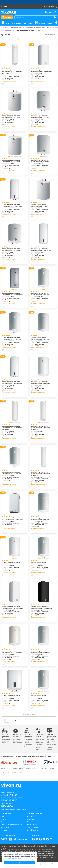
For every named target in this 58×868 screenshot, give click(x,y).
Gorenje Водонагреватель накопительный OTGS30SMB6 (12, 697)
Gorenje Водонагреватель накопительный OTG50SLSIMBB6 (42, 608)
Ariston (3, 769)
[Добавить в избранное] (3, 84)
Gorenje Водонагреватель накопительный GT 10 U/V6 (12, 161)
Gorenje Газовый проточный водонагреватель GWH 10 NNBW (13, 519)
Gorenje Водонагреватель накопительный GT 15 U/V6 (40, 206)
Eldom (30, 769)
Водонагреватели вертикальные (30, 28)
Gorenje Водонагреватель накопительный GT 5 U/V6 (12, 117)
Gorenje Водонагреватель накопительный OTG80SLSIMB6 (41, 71)
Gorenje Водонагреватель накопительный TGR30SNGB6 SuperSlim (41, 428)
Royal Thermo (13, 773)
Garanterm (47, 769)
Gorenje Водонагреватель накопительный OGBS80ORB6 (12, 383)
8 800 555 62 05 (10, 800)
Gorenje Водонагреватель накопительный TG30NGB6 (40, 294)
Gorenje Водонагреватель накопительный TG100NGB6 (40, 652)
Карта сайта (5, 827)
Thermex (30, 773)
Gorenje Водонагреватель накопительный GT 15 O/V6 (12, 250)
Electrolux (38, 769)
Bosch (16, 769)
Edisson (23, 769)
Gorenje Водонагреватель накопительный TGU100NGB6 (12, 652)
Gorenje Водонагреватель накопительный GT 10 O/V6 (40, 161)
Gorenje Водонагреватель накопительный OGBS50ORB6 (12, 206)
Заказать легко (32, 825)
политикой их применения (12, 858)
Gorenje (3, 773)
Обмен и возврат (33, 822)
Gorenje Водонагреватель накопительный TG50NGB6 (40, 339)
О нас (3, 816)
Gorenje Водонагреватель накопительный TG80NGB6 (40, 519)
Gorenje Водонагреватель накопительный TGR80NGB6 (40, 564)
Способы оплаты (33, 830)
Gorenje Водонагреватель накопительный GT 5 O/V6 (40, 117)
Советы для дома (33, 827)
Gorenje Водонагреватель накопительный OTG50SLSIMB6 (13, 608)
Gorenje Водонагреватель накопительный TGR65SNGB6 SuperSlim (41, 474)
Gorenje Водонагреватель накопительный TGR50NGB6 (12, 473)
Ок (19, 863)
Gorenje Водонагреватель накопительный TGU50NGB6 (40, 383)
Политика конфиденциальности (12, 825)
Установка (30, 819)
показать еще (29, 715)
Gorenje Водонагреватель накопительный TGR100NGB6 (41, 697)
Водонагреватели (13, 28)
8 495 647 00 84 (10, 795)
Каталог (3, 28)
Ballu (10, 769)
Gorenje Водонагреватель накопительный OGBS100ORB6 (41, 250)
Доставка (30, 816)
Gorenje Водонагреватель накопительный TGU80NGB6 (12, 564)
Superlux (22, 773)
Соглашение (5, 822)
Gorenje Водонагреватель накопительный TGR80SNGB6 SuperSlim (12, 72)
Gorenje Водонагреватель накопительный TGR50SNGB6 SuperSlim (12, 428)
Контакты (4, 830)
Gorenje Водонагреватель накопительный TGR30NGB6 (12, 339)
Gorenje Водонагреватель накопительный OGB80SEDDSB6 (13, 294)
